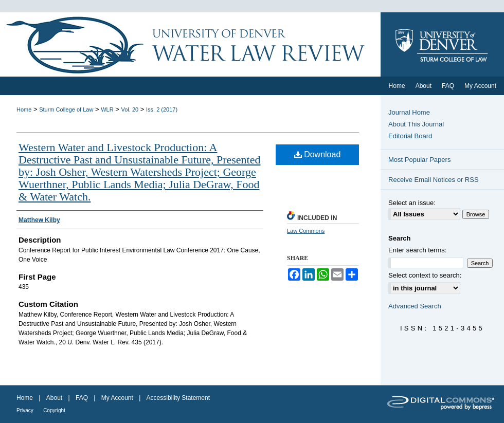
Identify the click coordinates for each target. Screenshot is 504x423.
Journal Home (409, 112)
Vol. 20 (130, 109)
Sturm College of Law (66, 109)
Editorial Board (410, 136)
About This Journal (416, 124)
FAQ (82, 398)
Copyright (54, 410)
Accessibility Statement (178, 398)
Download (318, 154)
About (54, 398)
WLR (107, 109)
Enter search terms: (417, 250)
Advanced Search (415, 306)
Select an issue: (412, 203)
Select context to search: (425, 275)
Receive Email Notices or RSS (434, 180)
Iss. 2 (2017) (162, 109)
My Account (117, 398)
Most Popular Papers (419, 160)
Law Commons (306, 231)
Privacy (25, 410)
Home (24, 109)
